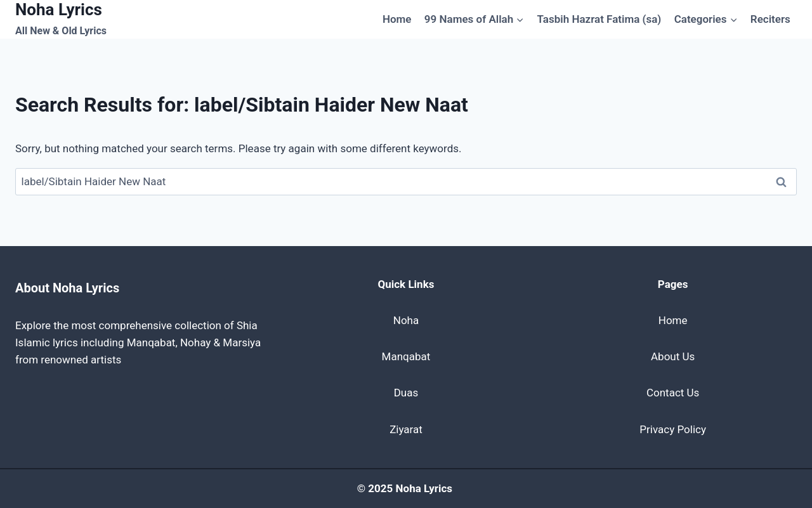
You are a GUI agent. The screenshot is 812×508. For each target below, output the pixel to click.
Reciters (770, 19)
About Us (673, 356)
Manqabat (406, 356)
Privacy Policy (673, 429)
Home (397, 19)
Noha (406, 320)
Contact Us (673, 393)
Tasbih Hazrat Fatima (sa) (599, 19)
